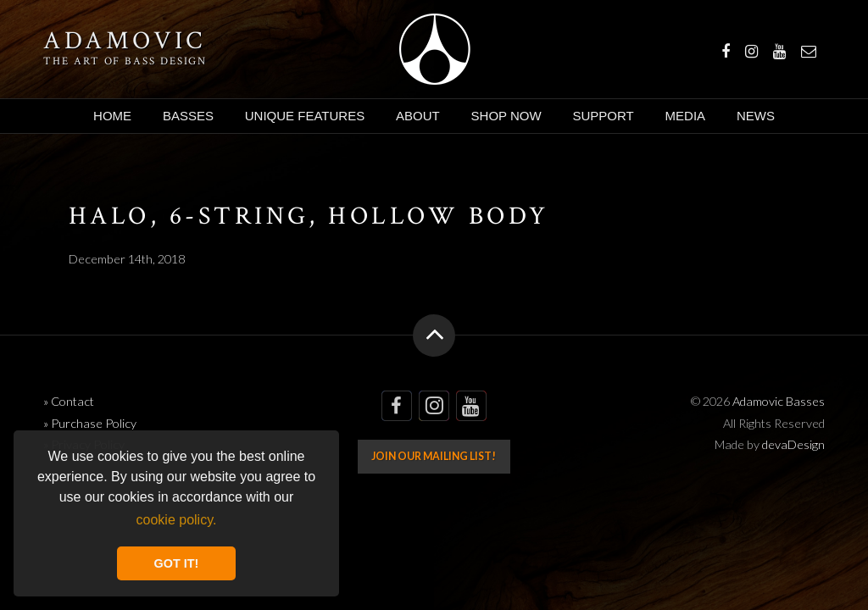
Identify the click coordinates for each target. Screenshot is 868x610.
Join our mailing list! (434, 456)
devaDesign (793, 444)
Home (112, 116)
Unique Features (305, 116)
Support (603, 116)
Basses (188, 116)
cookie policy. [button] (177, 520)
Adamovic (125, 42)
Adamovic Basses (434, 49)
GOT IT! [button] (177, 563)
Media (686, 116)
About (418, 116)
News (756, 116)
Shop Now (506, 116)
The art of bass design (125, 61)
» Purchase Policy (90, 423)
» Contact (69, 401)
